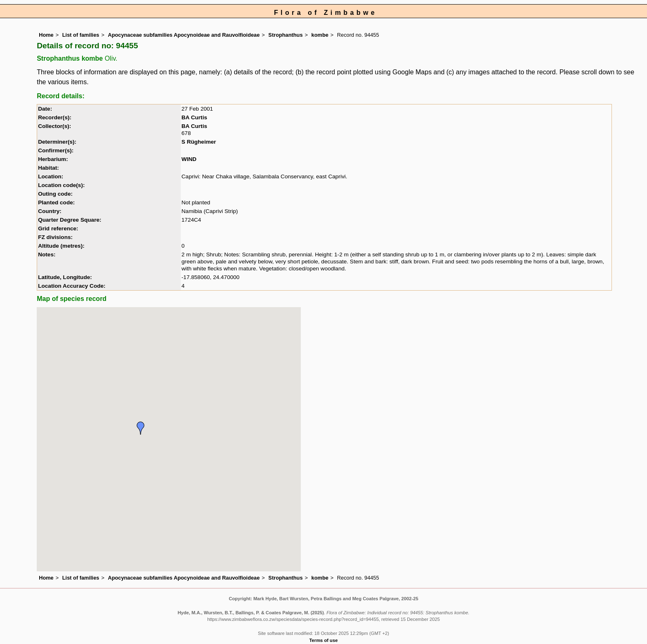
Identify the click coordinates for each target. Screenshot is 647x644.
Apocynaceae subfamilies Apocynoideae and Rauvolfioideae (184, 35)
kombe (320, 35)
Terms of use (324, 640)
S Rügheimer (199, 142)
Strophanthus (285, 35)
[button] (141, 428)
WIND (189, 159)
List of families (81, 35)
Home (46, 35)
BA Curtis (194, 117)
